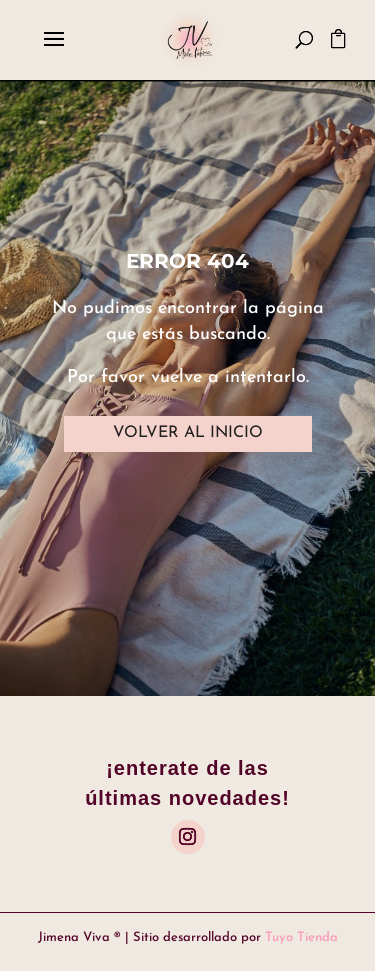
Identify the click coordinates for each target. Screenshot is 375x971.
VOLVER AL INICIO (188, 433)
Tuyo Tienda (301, 937)
